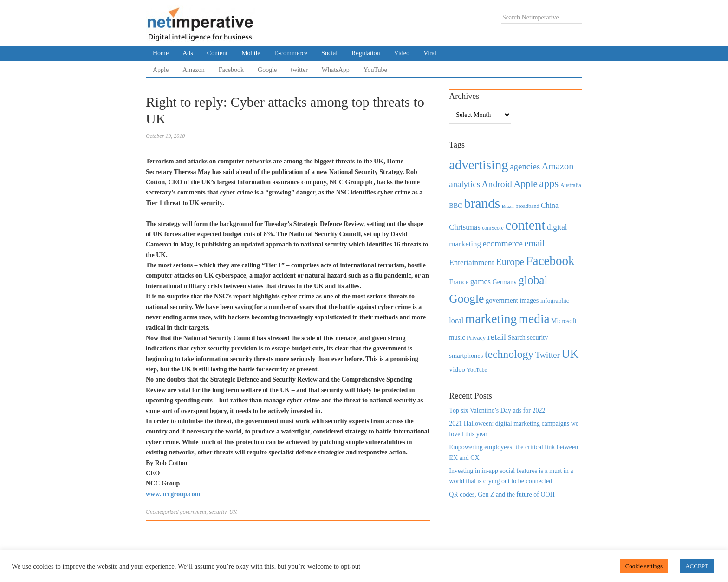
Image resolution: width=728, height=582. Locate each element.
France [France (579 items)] (459, 281)
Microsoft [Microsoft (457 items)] (564, 321)
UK (233, 512)
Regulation (366, 53)
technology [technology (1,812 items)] (509, 354)
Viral (430, 53)
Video (402, 53)
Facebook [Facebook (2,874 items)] (550, 261)
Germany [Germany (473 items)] (504, 282)
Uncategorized (162, 512)
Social (329, 53)
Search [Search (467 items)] (517, 338)
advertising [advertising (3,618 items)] (478, 165)
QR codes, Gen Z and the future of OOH (502, 495)
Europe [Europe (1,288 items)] (510, 262)
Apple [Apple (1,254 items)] (525, 184)
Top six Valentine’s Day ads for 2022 (497, 411)
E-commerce (291, 53)
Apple (161, 70)
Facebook (231, 70)
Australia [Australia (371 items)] (571, 185)
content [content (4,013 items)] (525, 225)
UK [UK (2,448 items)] (570, 354)
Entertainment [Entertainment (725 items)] (471, 262)
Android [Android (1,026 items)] (497, 184)
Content (217, 53)
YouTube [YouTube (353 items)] (477, 370)
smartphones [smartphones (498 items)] (466, 356)
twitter (299, 70)
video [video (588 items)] (457, 369)
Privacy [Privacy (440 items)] (476, 338)
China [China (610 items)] (550, 205)
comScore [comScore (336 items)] (493, 228)
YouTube (375, 70)
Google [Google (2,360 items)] (466, 299)
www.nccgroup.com (173, 494)
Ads (188, 53)
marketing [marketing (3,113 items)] (491, 319)
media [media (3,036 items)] (534, 319)
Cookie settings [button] (644, 566)
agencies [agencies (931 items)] (525, 166)
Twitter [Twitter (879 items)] (548, 355)
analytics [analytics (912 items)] (465, 184)
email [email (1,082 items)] (534, 243)
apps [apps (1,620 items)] (549, 184)
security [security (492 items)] (537, 337)
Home (161, 53)
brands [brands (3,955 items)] (482, 203)
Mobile (251, 53)
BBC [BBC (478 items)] (455, 206)
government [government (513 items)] (502, 300)
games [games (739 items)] (481, 281)
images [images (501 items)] (529, 300)
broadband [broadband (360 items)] (527, 206)
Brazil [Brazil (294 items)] (508, 206)
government (193, 512)
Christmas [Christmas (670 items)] (465, 227)
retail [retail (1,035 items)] (497, 336)
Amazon (193, 70)
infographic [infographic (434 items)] (555, 301)
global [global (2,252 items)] (533, 280)
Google (267, 70)
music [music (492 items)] (457, 337)
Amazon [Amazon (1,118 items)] (558, 166)
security (218, 512)
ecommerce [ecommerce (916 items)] (503, 243)
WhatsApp (336, 70)
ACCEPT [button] (697, 566)
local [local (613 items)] (456, 320)
